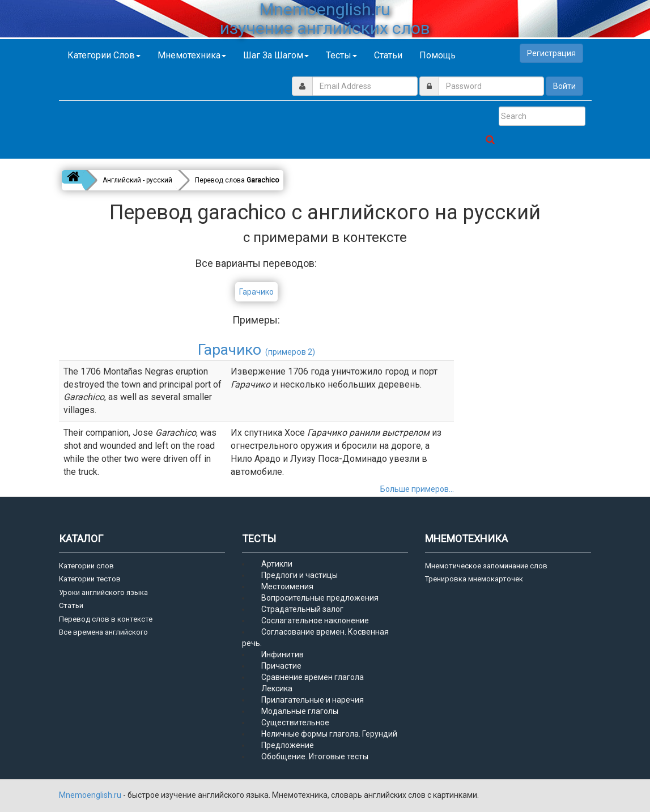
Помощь (437, 55)
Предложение (288, 745)
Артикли (277, 564)
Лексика (277, 688)
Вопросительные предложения (320, 598)
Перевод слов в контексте (106, 619)
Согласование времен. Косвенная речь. (315, 637)
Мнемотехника (192, 55)
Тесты (341, 55)
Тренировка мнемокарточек (474, 579)
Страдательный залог (302, 609)
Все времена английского (103, 632)
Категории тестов (90, 579)
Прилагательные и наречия (313, 700)
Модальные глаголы (300, 711)
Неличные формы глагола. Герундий (329, 734)
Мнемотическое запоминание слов (486, 566)
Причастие (281, 666)
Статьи (388, 55)
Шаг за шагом (276, 55)
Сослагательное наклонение (315, 620)
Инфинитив (282, 654)
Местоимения (287, 586)
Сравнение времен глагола (313, 677)
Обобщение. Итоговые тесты (315, 756)
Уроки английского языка (103, 592)
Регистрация (551, 53)
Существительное (295, 722)
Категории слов (104, 55)
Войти (564, 86)
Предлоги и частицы (299, 575)
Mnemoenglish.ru (91, 795)
